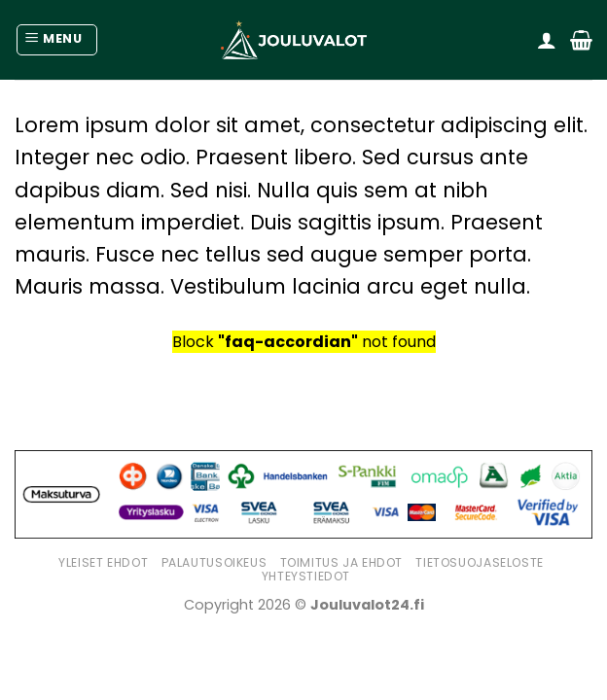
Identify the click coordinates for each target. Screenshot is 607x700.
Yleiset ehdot (103, 562)
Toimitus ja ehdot (341, 562)
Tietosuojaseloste (479, 562)
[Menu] (57, 40)
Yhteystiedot (306, 576)
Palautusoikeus (214, 562)
